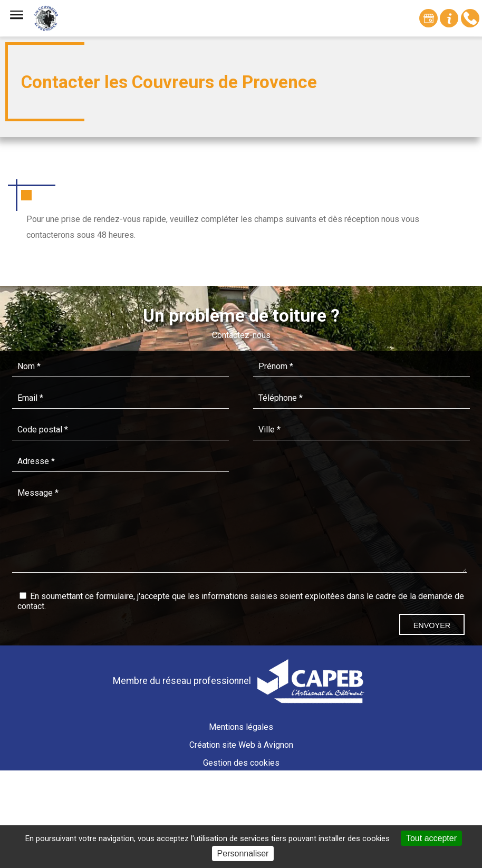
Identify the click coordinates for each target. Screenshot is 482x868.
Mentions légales (241, 727)
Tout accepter (431, 838)
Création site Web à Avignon (241, 745)
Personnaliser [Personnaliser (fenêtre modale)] (243, 853)
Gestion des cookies (241, 763)
